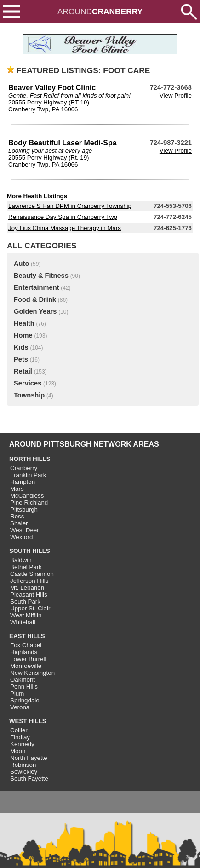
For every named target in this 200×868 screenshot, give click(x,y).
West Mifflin (26, 615)
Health (24, 323)
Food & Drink (35, 299)
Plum (17, 693)
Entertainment (37, 287)
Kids (21, 347)
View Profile (176, 95)
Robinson (23, 765)
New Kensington (32, 673)
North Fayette (29, 758)
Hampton (23, 482)
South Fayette (29, 779)
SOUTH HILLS (30, 551)
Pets (21, 359)
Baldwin (21, 560)
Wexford (21, 537)
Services (28, 383)
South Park (25, 601)
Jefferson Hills (29, 581)
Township (29, 395)
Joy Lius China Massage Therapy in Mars (65, 228)
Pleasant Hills (29, 595)
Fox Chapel (26, 645)
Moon (18, 751)
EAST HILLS (27, 636)
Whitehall (23, 622)
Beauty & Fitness (41, 276)
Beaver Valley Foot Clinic (52, 88)
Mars (17, 489)
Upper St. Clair (30, 608)
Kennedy (22, 744)
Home (23, 335)
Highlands (24, 652)
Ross (17, 516)
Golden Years (35, 311)
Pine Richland (29, 503)
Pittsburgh (24, 509)
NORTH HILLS (30, 459)
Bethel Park (26, 567)
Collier (19, 730)
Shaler (19, 523)
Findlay (20, 737)
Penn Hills (24, 687)
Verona (20, 707)
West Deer (25, 530)
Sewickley (24, 772)
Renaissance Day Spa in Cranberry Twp (63, 217)
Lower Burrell (28, 659)
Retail (23, 371)
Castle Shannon (32, 574)
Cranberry (24, 468)
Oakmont (23, 680)
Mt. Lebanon (27, 588)
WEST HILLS (28, 721)
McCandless (27, 496)
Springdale (25, 700)
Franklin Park (28, 475)
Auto (21, 264)
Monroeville (26, 666)
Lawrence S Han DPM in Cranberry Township (70, 206)
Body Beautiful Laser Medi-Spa (63, 143)
